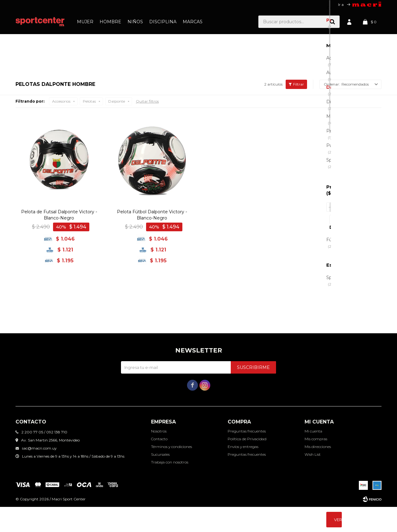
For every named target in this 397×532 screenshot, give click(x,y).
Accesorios (61, 177)
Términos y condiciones (172, 472)
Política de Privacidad (247, 464)
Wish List (313, 479)
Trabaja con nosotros (170, 487)
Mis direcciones (318, 472)
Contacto (159, 464)
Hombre (110, 22)
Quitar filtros (147, 177)
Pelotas (89, 177)
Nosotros (159, 456)
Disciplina (163, 22)
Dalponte (117, 177)
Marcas (193, 22)
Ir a (341, 4)
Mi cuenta (313, 456)
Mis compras (316, 464)
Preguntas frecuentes (247, 456)
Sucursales (160, 479)
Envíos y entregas (243, 472)
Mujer (85, 22)
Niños (135, 22)
